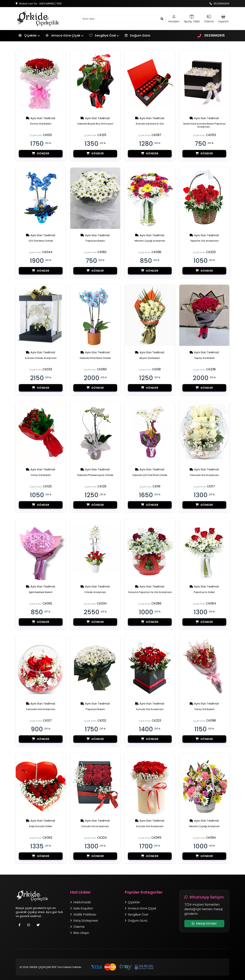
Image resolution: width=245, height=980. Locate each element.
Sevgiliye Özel (102, 37)
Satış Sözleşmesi (84, 919)
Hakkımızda (80, 901)
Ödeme (77, 925)
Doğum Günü (137, 37)
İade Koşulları (82, 907)
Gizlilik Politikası (83, 913)
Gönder (41, 157)
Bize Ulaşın (80, 932)
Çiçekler (28, 37)
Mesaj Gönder (204, 922)
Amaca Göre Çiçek (63, 37)
